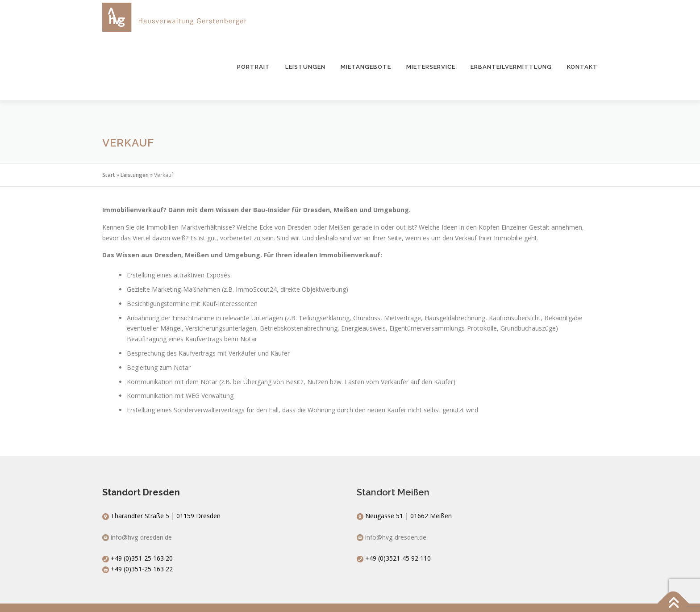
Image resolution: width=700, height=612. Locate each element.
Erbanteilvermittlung (511, 67)
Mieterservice (431, 67)
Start (109, 175)
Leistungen (305, 67)
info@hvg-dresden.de (141, 537)
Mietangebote (366, 67)
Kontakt (582, 67)
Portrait (254, 67)
